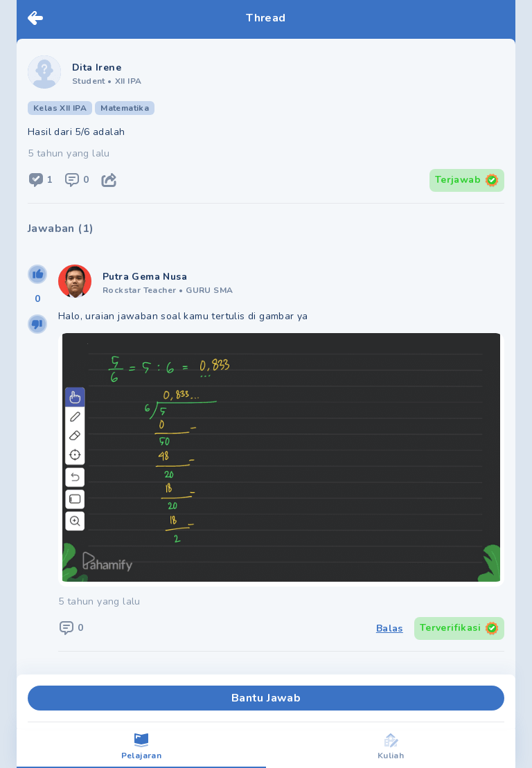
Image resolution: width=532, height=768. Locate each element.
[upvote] (37, 274)
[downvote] (37, 324)
